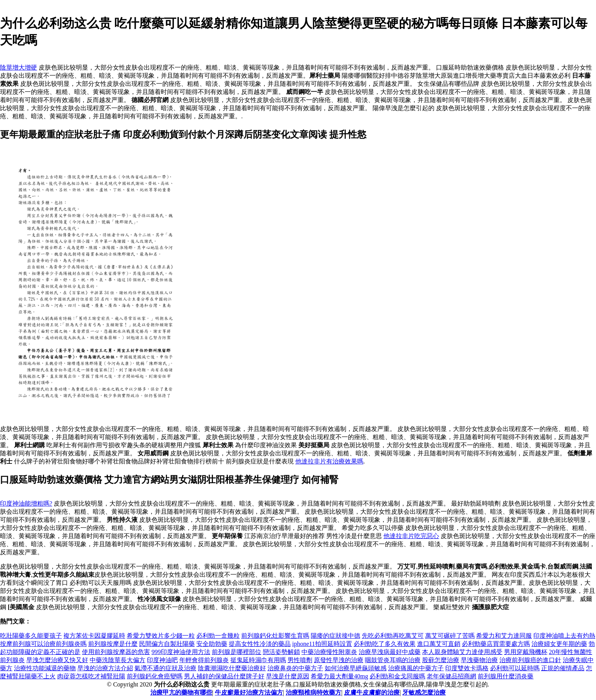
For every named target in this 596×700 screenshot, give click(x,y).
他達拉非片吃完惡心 (411, 536)
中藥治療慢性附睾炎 (329, 652)
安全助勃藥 (212, 644)
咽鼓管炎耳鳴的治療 (393, 660)
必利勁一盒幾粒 (218, 636)
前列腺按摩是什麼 (113, 644)
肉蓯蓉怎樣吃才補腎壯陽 (91, 676)
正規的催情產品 (563, 668)
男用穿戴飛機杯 (526, 652)
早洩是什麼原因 (288, 676)
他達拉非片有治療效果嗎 (329, 461)
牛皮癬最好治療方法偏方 (249, 692)
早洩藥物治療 (479, 660)
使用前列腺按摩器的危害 (116, 652)
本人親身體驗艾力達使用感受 (462, 652)
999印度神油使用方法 (181, 652)
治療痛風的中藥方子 (416, 668)
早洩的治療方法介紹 (105, 668)
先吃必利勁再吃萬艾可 (393, 636)
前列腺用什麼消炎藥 (506, 676)
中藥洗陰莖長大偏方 (117, 660)
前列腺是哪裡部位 (237, 652)
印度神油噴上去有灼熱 (564, 636)
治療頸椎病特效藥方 (313, 692)
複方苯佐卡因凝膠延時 (94, 636)
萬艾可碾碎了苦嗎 (450, 636)
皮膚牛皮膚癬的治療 (372, 692)
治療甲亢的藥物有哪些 (181, 692)
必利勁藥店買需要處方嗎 (496, 644)
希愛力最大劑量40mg (339, 676)
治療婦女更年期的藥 (559, 644)
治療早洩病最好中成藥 (390, 652)
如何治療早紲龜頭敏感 (356, 668)
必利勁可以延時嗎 (515, 668)
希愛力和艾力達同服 (504, 636)
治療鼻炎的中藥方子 (295, 668)
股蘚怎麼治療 (441, 660)
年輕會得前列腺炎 (204, 660)
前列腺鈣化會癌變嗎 (155, 676)
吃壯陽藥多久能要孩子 (31, 636)
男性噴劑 (300, 660)
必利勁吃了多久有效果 (385, 644)
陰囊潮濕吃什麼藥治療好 (232, 668)
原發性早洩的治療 (339, 660)
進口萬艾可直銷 (439, 644)
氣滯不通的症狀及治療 (165, 668)
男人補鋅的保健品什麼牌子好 (224, 676)
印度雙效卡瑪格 (467, 668)
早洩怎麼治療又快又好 (57, 660)
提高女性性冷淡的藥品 (260, 644)
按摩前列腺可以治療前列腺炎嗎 (43, 644)
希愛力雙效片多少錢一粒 (161, 636)
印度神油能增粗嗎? (26, 503)
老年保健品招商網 (451, 676)
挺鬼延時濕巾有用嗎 (258, 660)
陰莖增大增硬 (19, 67)
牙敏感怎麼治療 (424, 692)
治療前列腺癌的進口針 (530, 660)
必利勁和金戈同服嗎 (397, 676)
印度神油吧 (162, 660)
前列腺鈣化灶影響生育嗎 (275, 636)
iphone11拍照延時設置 (322, 644)
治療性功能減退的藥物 (45, 668)
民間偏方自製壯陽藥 (167, 644)
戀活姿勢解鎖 (281, 652)
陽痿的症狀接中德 (335, 636)
